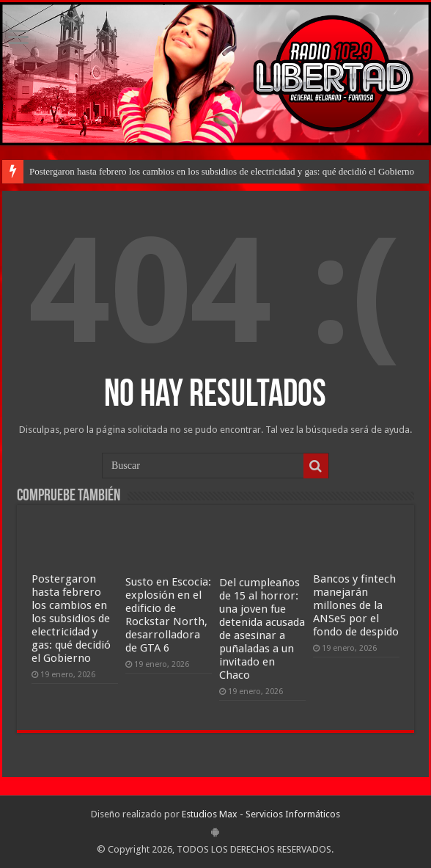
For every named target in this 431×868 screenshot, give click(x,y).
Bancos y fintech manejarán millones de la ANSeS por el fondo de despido (356, 605)
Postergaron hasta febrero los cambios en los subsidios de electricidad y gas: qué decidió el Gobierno (222, 171)
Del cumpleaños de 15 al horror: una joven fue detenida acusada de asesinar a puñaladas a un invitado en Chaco (262, 629)
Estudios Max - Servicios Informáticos (261, 814)
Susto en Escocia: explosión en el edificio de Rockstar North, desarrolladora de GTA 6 (168, 615)
